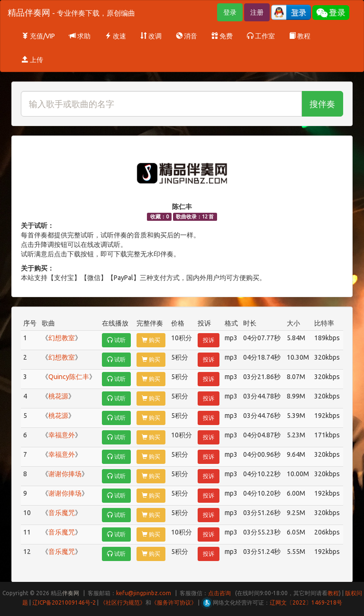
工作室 (261, 36)
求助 (80, 36)
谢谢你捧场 (65, 474)
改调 (151, 36)
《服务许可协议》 (174, 602)
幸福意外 (62, 435)
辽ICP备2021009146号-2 (64, 602)
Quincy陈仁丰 (69, 377)
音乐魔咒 (62, 513)
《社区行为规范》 (123, 602)
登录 (230, 12)
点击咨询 (219, 593)
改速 (115, 36)
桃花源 (58, 396)
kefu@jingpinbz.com (144, 593)
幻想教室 (62, 338)
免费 (222, 36)
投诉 (209, 340)
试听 (116, 340)
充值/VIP (38, 36)
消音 (187, 36)
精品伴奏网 (71, 12)
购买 (151, 340)
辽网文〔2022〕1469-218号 (306, 602)
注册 (257, 12)
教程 (300, 36)
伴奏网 (71, 593)
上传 (32, 60)
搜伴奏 (322, 104)
